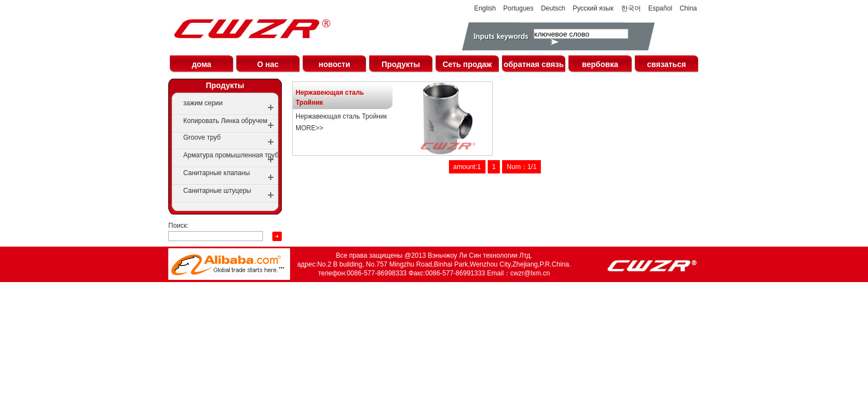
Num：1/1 (521, 167)
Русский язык (593, 8)
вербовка (600, 64)
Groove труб (202, 137)
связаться (666, 64)
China (688, 8)
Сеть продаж (467, 64)
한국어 (631, 8)
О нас (268, 64)
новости (334, 64)
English (485, 8)
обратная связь (534, 64)
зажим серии (203, 103)
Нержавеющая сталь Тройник (330, 98)
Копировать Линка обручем (225, 121)
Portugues (518, 8)
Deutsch (553, 8)
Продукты (401, 64)
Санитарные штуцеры (217, 191)
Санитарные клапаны (216, 173)
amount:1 (467, 167)
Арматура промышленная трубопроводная (249, 155)
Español (660, 8)
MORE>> (309, 128)
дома (201, 64)
